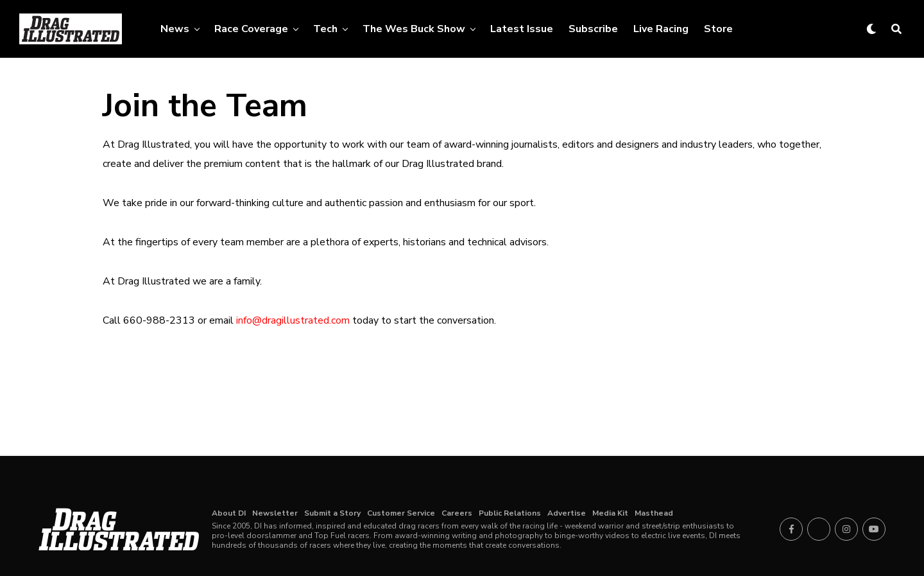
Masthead (654, 513)
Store (718, 29)
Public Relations (510, 513)
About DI (229, 513)
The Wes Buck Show (414, 29)
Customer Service (401, 513)
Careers (457, 513)
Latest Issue (522, 29)
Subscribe (593, 29)
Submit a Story (332, 513)
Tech (325, 29)
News (175, 29)
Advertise (567, 513)
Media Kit (610, 513)
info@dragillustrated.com (293, 320)
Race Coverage (251, 29)
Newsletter (275, 513)
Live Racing (661, 29)
